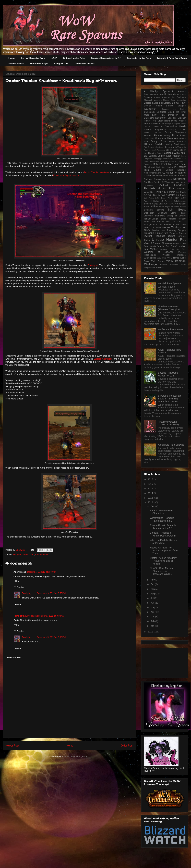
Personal (148, 201)
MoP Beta (180, 164)
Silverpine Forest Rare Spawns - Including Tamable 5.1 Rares (170, 399)
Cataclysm (151, 109)
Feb (153, 621)
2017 (151, 479)
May (153, 607)
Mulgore (169, 170)
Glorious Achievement (166, 138)
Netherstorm (150, 173)
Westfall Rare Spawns (170, 283)
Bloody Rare (179, 103)
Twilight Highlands (155, 236)
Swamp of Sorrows (176, 216)
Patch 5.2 (174, 192)
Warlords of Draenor (159, 252)
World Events (158, 261)
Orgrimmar (148, 185)
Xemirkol (163, 265)
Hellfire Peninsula (177, 141)
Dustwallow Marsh (175, 126)
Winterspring (150, 258)
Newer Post (12, 746)
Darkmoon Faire (177, 115)
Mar (153, 617)
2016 (151, 484)
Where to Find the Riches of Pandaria (163, 542)
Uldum (171, 236)
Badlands (181, 97)
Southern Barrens (154, 210)
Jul (152, 598)
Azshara (148, 97)
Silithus (154, 206)
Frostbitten (179, 135)
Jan (153, 626)
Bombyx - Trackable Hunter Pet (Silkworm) (163, 534)
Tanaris (163, 219)
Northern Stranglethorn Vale (158, 179)
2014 (151, 493)
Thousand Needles (161, 227)
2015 (151, 488)
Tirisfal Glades (151, 230)
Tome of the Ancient (24, 616)
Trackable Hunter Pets (139, 58)
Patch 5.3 (164, 195)
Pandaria (180, 185)
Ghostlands (149, 139)
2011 (151, 632)
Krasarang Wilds (171, 153)
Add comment (14, 657)
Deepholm (161, 118)
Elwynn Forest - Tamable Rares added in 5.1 (163, 527)
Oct (153, 584)
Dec (153, 506)
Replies (21, 587)
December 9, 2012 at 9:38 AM (50, 616)
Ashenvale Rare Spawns (171, 445)
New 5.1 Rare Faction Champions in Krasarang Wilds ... (161, 571)
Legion (161, 156)
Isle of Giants (172, 150)
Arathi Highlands (168, 94)
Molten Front (160, 164)
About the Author (85, 63)
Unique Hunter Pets (74, 58)
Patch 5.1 (162, 192)
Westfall (166, 255)
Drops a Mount (152, 124)
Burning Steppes (176, 106)
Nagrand (182, 170)
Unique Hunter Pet (169, 240)
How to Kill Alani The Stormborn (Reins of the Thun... (164, 551)
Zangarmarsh (150, 268)
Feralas (158, 135)
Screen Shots (16, 63)
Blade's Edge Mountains (174, 100)
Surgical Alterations (103, 359)
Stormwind (160, 216)
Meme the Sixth (157, 162)
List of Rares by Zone (33, 58)
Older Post (127, 746)
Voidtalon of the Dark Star (173, 249)
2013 (151, 498)
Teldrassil (172, 219)
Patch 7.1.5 (167, 198)
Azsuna (157, 97)
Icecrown (170, 147)
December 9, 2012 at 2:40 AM (42, 572)
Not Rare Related (153, 182)
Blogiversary (165, 103)
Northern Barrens (177, 176)
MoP (54, 58)
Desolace (172, 118)
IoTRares (179, 147)
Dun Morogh (166, 124)
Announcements (152, 94)
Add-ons (182, 91)
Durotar (147, 127)
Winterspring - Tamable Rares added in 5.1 (162, 519)
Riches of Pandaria (163, 201)
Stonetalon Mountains (156, 213)
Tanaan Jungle (151, 219)
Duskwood (157, 127)
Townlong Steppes (176, 230)
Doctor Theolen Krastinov (96, 172)
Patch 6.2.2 (154, 198)
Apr (153, 612)
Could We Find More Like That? (165, 113)
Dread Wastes (178, 121)
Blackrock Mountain (153, 100)
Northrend (179, 179)
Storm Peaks (178, 213)
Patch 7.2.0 (180, 198)
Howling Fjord (172, 144)
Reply (16, 581)
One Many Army (178, 182)
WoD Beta (162, 258)
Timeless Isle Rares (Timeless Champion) (169, 308)
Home (12, 58)
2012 (151, 502)
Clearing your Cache (174, 109)
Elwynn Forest (178, 129)
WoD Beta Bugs (39, 63)
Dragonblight (164, 121)
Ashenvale (181, 94)
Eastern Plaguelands (155, 129)
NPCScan (166, 182)
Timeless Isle (178, 227)
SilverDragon (165, 207)
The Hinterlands (166, 225)
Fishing (167, 136)
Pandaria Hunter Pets (159, 188)
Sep (153, 589)
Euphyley (21, 550)
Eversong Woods (153, 132)
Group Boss (158, 141)
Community (149, 112)
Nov (153, 580)
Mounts (157, 170)
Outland (164, 185)
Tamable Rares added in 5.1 (106, 58)
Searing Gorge (151, 204)
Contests (161, 112)
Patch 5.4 (174, 195)
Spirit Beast (177, 210)
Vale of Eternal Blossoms (158, 243)
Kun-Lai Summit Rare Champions (161, 512)
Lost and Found (170, 159)
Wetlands (181, 255)
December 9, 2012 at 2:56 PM (51, 593)
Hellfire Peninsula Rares (171, 329)
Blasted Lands (151, 103)
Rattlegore (93, 265)
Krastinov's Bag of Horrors (66, 175)
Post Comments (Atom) (76, 756)
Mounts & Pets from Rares (172, 58)
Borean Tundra (153, 106)
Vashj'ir (154, 249)
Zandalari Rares (178, 265)
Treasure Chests (178, 233)
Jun (153, 603)
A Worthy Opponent (158, 91)
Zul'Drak (160, 268)
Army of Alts (61, 63)
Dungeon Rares (21, 555)
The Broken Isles (161, 222)
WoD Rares (173, 258)
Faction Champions (175, 132)
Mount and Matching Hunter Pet (161, 167)
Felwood (148, 136)
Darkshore (149, 118)
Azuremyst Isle (168, 97)
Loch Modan (173, 156)
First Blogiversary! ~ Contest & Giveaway (169, 423)
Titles (163, 230)
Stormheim (149, 216)
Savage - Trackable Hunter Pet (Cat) (168, 374)
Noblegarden (162, 176)
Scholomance (42, 555)
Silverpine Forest (178, 207)
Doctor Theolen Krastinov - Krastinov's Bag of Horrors (163, 561)
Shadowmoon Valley (168, 204)
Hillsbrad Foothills (154, 144)
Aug (153, 594)
